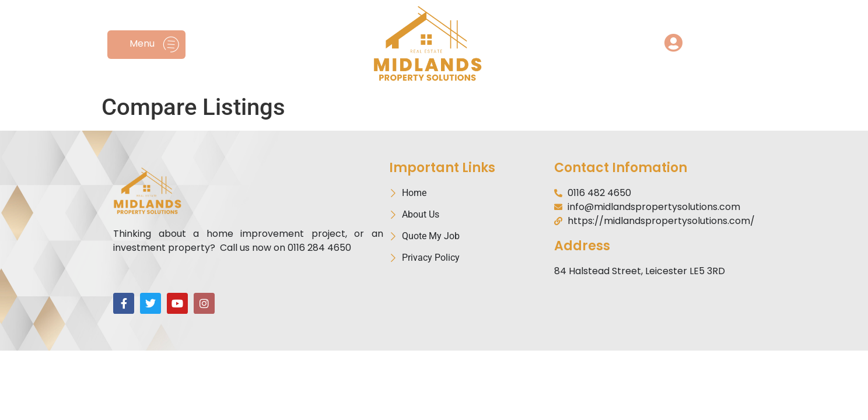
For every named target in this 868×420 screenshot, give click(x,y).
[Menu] (171, 45)
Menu (142, 43)
